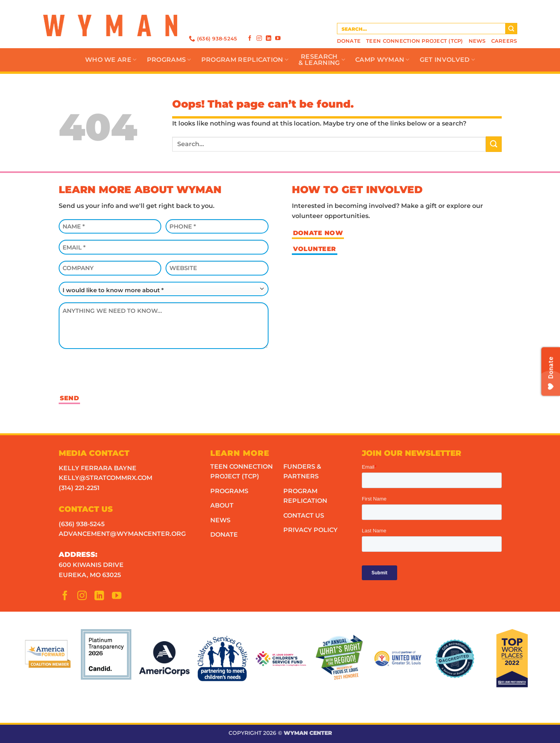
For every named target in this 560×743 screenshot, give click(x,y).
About (222, 505)
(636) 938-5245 (82, 524)
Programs (169, 60)
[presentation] (118, 370)
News (477, 41)
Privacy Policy (311, 530)
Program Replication (245, 60)
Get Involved (447, 60)
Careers (504, 41)
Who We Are (111, 60)
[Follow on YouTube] (278, 38)
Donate (349, 41)
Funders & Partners (302, 472)
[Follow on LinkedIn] (269, 38)
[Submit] (511, 29)
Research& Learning (322, 60)
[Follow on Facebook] (250, 38)
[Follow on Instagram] (259, 38)
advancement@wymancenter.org (122, 534)
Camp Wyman (382, 60)
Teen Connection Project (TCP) (414, 41)
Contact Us (304, 515)
